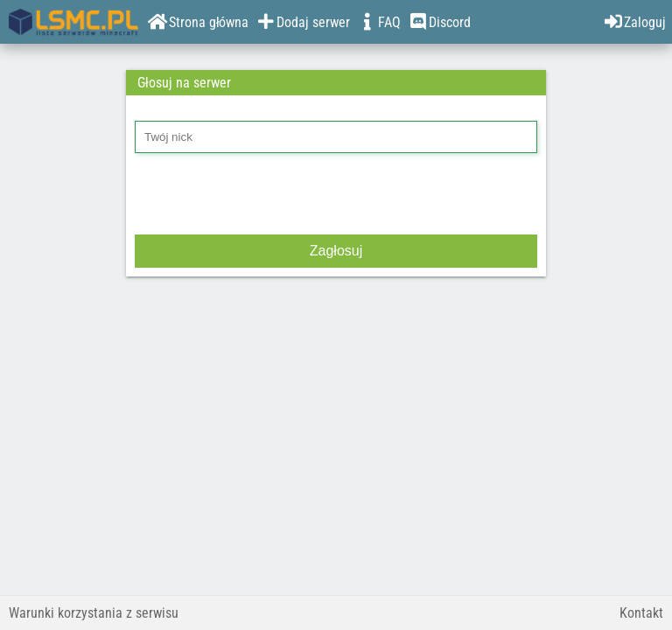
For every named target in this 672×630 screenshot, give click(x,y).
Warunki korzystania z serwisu (94, 613)
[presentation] (268, 196)
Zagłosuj (336, 251)
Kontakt (641, 613)
